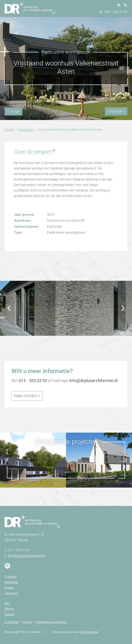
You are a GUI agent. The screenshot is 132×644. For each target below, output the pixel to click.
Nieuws (9, 609)
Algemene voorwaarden (51, 622)
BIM (7, 603)
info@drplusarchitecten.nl (93, 381)
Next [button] (123, 310)
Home (9, 130)
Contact (10, 614)
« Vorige (13, 111)
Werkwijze (11, 582)
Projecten (26, 130)
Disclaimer (12, 622)
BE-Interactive (89, 632)
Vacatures (11, 593)
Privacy (27, 622)
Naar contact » (27, 396)
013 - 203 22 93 (116, 12)
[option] (33, 308)
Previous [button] (9, 310)
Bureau (9, 588)
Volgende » (116, 111)
